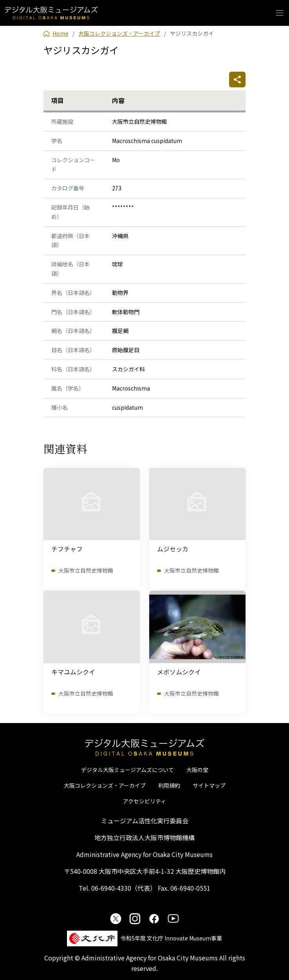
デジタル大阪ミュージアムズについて (127, 770)
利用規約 (169, 785)
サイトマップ (209, 785)
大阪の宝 (197, 770)
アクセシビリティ (144, 801)
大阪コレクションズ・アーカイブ (105, 785)
